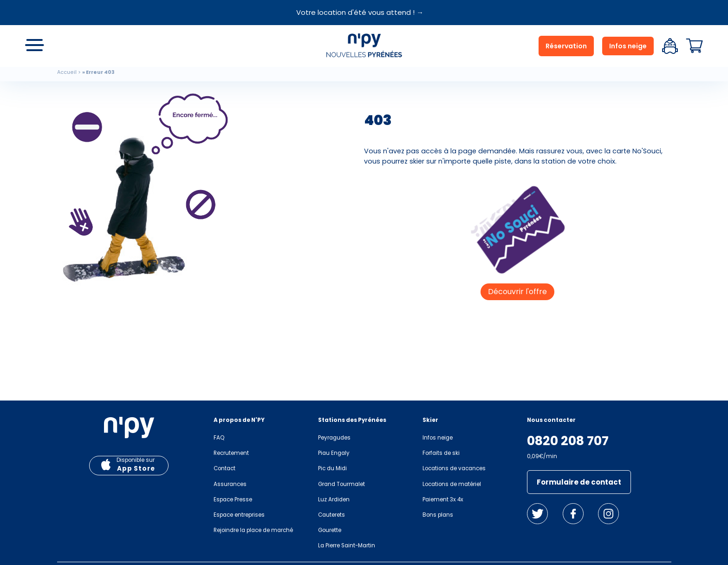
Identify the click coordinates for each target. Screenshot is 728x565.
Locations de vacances (454, 468)
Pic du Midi (332, 468)
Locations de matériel (452, 484)
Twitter (537, 514)
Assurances (230, 484)
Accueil (67, 72)
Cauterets (331, 515)
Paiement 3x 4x (443, 499)
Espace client (670, 46)
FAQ (219, 438)
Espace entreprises (239, 515)
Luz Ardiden (334, 499)
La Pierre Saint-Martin (347, 545)
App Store (136, 469)
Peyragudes (334, 438)
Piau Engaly (334, 453)
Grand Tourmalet (341, 484)
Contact (224, 468)
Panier (695, 46)
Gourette (330, 530)
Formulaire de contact (579, 482)
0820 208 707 (568, 441)
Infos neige (628, 46)
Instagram (608, 514)
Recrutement (231, 453)
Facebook (573, 514)
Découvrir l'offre (517, 292)
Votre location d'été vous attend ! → (360, 12)
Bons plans (438, 515)
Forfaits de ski (441, 453)
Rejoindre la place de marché (253, 530)
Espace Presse (233, 499)
